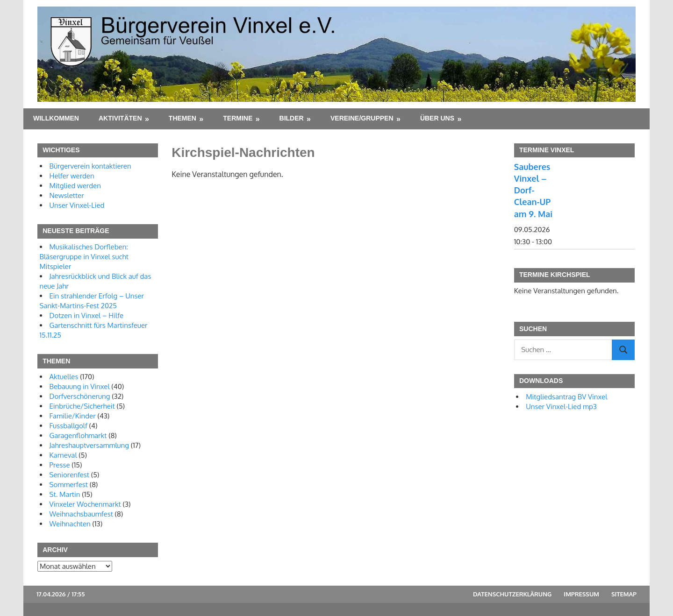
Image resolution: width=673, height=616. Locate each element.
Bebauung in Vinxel (80, 386)
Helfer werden (72, 176)
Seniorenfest (70, 475)
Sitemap (624, 594)
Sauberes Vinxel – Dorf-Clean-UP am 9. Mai (533, 190)
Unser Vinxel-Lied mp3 (561, 407)
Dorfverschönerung (80, 396)
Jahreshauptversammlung (89, 445)
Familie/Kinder (73, 416)
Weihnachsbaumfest (81, 514)
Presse (60, 465)
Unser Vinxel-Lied (77, 205)
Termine (238, 118)
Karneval (63, 455)
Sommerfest (69, 485)
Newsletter (67, 195)
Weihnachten (70, 524)
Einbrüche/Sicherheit (82, 406)
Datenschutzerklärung (512, 594)
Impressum (581, 594)
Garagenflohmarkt (78, 435)
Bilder (292, 118)
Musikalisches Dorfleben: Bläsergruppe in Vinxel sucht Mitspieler (84, 257)
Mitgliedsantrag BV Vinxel (566, 397)
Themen (183, 118)
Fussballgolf (68, 426)
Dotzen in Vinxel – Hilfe (87, 315)
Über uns (437, 118)
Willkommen (56, 118)
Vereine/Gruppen (362, 118)
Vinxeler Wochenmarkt (85, 504)
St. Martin (65, 494)
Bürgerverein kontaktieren (90, 166)
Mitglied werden (75, 186)
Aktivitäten (120, 118)
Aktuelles (64, 377)
